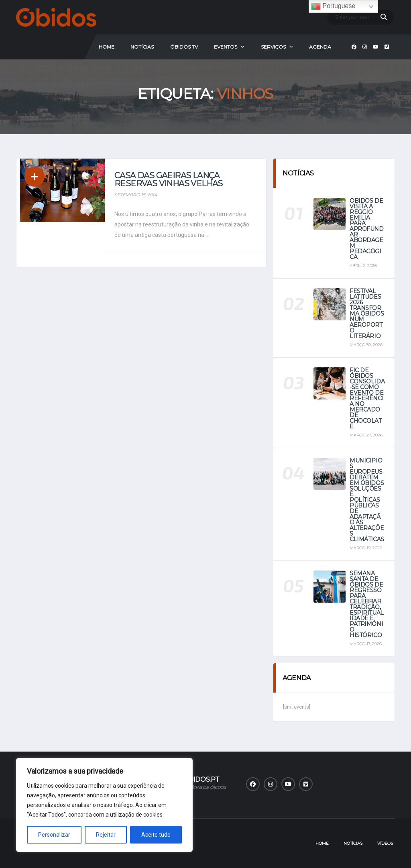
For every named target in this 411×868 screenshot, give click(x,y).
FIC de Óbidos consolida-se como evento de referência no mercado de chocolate (367, 398)
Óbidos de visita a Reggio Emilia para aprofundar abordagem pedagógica (367, 229)
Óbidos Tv (184, 47)
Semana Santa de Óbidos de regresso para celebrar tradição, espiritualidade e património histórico (367, 604)
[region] (104, 805)
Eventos (226, 47)
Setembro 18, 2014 (136, 195)
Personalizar (54, 835)
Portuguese (333, 6)
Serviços (273, 47)
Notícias (142, 47)
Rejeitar (106, 835)
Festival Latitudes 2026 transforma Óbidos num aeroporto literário (367, 314)
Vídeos (385, 843)
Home (107, 47)
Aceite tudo (156, 835)
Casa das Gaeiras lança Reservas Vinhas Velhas (169, 179)
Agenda (320, 47)
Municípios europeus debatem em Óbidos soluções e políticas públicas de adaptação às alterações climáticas (367, 500)
